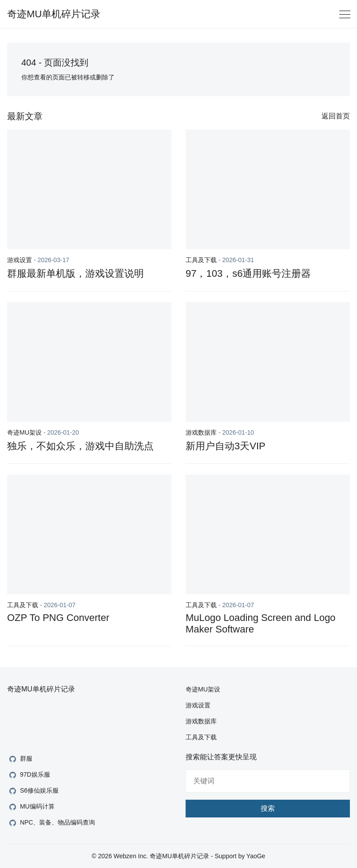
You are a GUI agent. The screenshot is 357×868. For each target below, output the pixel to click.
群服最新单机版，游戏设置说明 (75, 273)
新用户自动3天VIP (226, 446)
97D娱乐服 (29, 775)
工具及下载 (201, 260)
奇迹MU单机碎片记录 (54, 14)
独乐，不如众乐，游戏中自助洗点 (80, 446)
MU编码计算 (31, 807)
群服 (20, 759)
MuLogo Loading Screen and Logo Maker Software (261, 623)
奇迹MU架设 (24, 432)
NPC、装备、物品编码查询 (51, 823)
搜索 (268, 808)
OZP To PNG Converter (58, 618)
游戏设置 (20, 260)
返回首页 (336, 116)
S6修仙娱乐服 (33, 791)
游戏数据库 (201, 432)
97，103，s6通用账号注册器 (248, 273)
